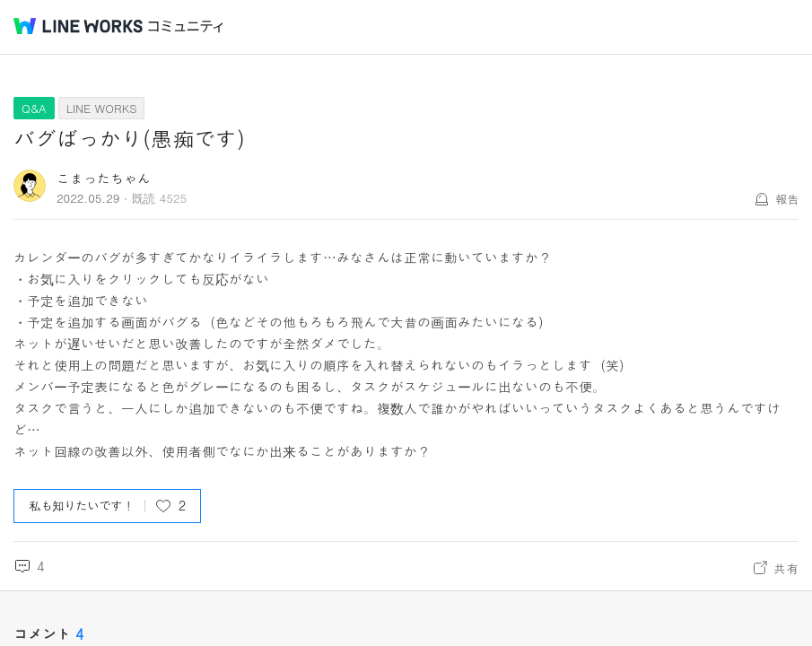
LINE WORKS (102, 108)
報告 (787, 199)
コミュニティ (186, 26)
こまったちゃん (104, 178)
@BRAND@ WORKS (78, 26)
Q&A (34, 108)
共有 (786, 568)
